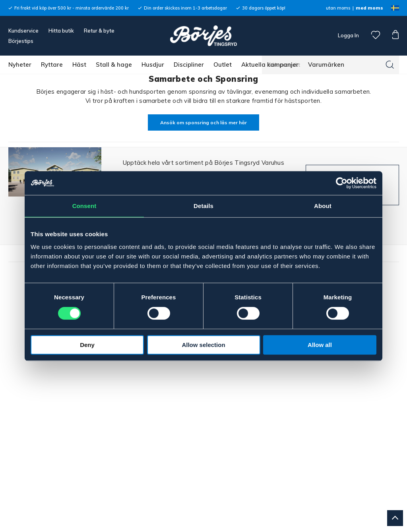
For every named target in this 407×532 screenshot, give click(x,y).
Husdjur (153, 65)
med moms (369, 8)
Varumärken (326, 65)
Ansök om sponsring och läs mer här (203, 122)
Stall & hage (114, 65)
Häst (79, 65)
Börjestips (21, 41)
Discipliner (189, 65)
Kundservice (23, 31)
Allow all (320, 345)
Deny (87, 345)
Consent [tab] (84, 206)
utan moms (338, 8)
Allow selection (203, 345)
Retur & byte (99, 31)
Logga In (348, 35)
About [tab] (323, 206)
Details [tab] (203, 206)
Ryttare (52, 65)
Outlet (223, 65)
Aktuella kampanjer (270, 65)
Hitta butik (61, 31)
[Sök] (390, 65)
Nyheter (20, 65)
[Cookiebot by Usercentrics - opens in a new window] (342, 183)
